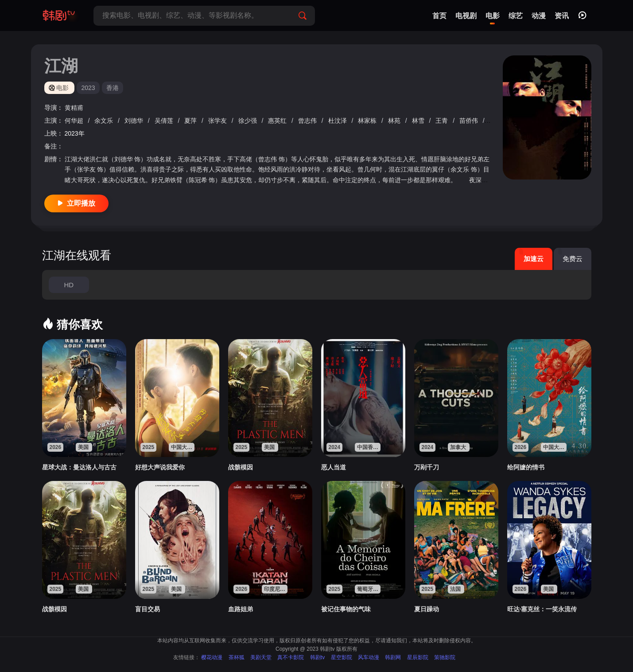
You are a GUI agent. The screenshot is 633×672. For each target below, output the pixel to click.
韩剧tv (317, 657)
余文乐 (105, 121)
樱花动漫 (212, 657)
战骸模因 (241, 467)
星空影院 (342, 657)
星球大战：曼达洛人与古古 (79, 467)
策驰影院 (445, 657)
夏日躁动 (427, 609)
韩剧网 (393, 657)
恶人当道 (334, 467)
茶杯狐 (237, 657)
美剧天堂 (261, 657)
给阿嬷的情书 (526, 467)
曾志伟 (308, 121)
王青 (443, 121)
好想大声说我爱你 (160, 467)
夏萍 (191, 121)
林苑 (395, 121)
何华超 (75, 121)
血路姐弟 (241, 609)
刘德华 (135, 121)
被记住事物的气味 (346, 609)
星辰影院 (418, 657)
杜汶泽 (338, 121)
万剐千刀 (427, 467)
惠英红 (278, 121)
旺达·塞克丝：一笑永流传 (542, 609)
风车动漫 (369, 657)
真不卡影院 (291, 657)
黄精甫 (74, 108)
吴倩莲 (165, 121)
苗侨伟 (470, 121)
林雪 (419, 121)
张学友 (218, 121)
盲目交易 (148, 609)
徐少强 (249, 121)
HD (69, 285)
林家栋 (368, 121)
